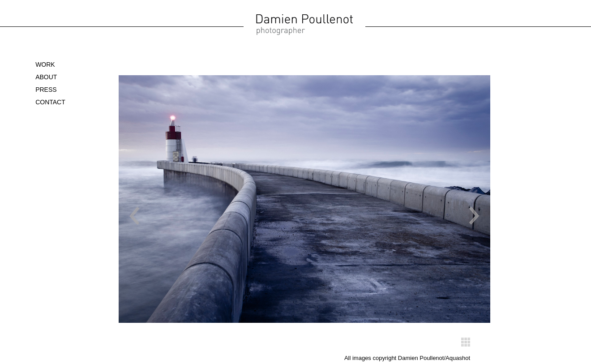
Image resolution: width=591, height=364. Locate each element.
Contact (50, 102)
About (46, 77)
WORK (45, 64)
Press (46, 90)
